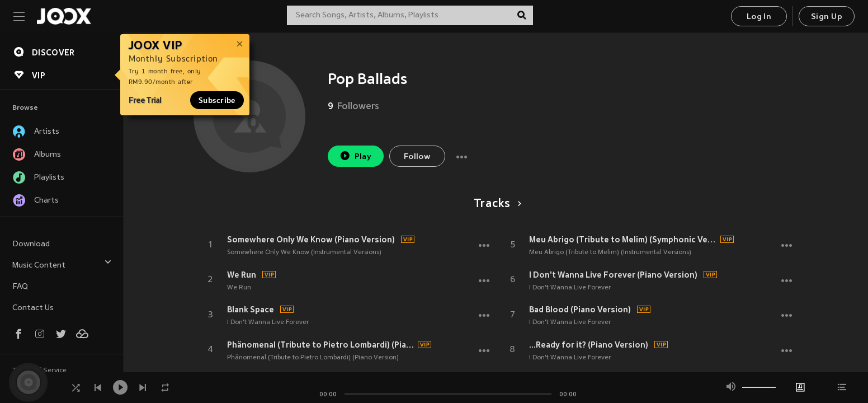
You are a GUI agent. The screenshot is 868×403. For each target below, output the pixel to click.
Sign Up (827, 17)
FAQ (20, 287)
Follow (417, 157)
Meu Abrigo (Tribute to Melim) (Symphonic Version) (623, 240)
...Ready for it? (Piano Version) (589, 345)
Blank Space (251, 310)
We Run (242, 275)
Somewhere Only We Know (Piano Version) (311, 240)
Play (355, 156)
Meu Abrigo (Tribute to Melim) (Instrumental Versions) (610, 252)
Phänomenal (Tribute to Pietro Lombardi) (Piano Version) (321, 345)
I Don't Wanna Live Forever (268, 322)
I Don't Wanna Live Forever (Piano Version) (613, 275)
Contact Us (33, 308)
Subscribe (217, 100)
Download (31, 244)
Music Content (62, 264)
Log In (759, 17)
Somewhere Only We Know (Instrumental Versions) (304, 252)
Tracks (496, 204)
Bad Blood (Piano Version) (580, 310)
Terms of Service (39, 371)
